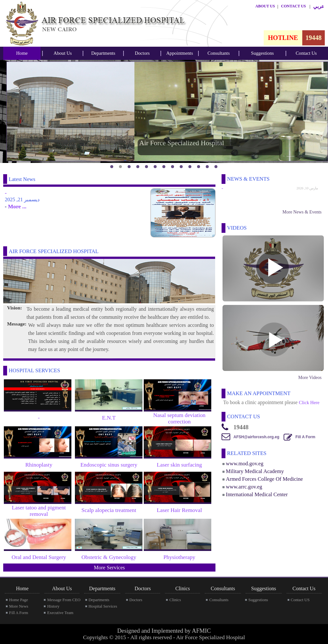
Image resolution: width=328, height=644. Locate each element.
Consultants (219, 53)
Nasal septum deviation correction (179, 418)
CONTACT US (293, 6)
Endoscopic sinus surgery (109, 465)
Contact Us (306, 53)
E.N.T (109, 418)
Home (22, 53)
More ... (16, 207)
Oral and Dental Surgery (39, 557)
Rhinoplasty (39, 465)
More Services (109, 568)
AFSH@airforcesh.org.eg (256, 437)
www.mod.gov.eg (245, 464)
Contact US (300, 600)
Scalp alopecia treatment (109, 510)
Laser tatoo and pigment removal (39, 511)
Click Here (309, 402)
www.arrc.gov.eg (244, 487)
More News (18, 606)
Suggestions (263, 53)
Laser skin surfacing (179, 465)
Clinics (175, 600)
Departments (103, 53)
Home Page (18, 600)
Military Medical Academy (255, 471)
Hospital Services (103, 606)
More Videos (310, 378)
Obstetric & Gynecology (109, 557)
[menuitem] (22, 53)
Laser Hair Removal (179, 510)
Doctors (142, 53)
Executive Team (60, 613)
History (53, 606)
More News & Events (302, 212)
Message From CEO (64, 600)
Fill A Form (305, 437)
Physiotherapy (179, 557)
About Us (63, 53)
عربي (319, 6)
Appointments (180, 53)
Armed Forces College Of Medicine (264, 479)
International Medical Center (257, 494)
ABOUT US (265, 6)
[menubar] (22, 53)
